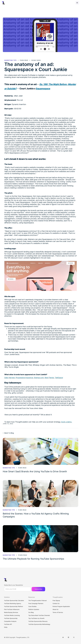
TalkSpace (59, 378)
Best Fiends (49, 378)
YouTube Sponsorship (11, 618)
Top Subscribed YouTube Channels (39, 615)
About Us (55, 609)
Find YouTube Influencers (12, 609)
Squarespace (43, 89)
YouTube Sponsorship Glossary (38, 621)
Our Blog (31, 612)
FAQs (6, 627)
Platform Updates (34, 609)
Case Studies (32, 606)
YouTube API (8, 624)
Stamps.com (39, 378)
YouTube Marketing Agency (13, 603)
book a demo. (67, 422)
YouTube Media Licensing (12, 615)
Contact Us (56, 603)
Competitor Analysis (10, 621)
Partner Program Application (61, 606)
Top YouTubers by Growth (36, 618)
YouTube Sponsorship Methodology (39, 624)
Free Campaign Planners (36, 603)
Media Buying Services (11, 612)
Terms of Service (58, 612)
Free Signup (56, 600)
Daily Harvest (10, 378)
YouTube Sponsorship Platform (13, 606)
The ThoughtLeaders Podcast (38, 600)
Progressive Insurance (24, 378)
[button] (77, 3)
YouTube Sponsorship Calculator (14, 600)
